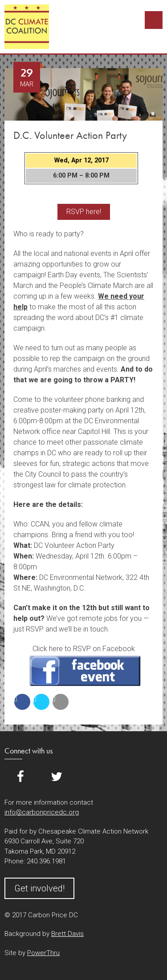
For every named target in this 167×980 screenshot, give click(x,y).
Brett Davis (67, 934)
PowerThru (43, 953)
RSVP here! (84, 212)
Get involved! (39, 888)
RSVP (85, 671)
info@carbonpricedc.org (42, 812)
